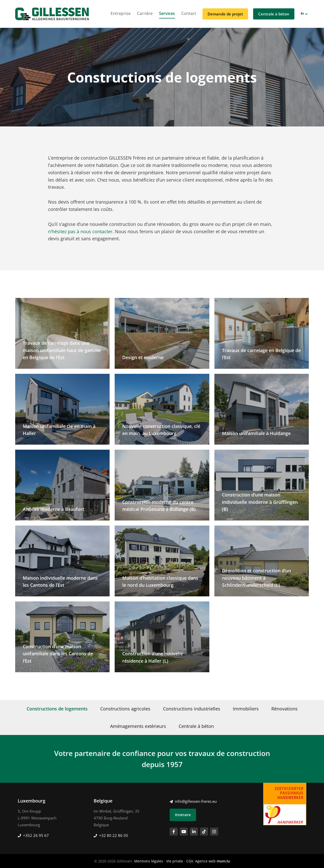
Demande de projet (225, 14)
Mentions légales (149, 861)
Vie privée (175, 861)
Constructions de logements (57, 709)
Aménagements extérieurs (138, 726)
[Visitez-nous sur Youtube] (184, 832)
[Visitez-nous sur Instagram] (214, 832)
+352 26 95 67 (36, 835)
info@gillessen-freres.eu (196, 801)
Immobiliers (246, 709)
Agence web (205, 861)
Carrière (145, 13)
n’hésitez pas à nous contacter (80, 231)
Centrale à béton (274, 14)
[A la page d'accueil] (52, 14)
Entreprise (121, 13)
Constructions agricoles (125, 709)
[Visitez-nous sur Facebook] (174, 832)
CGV (190, 861)
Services (167, 13)
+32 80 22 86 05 (114, 835)
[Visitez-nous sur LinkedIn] (194, 832)
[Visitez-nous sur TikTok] (204, 832)
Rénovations (285, 709)
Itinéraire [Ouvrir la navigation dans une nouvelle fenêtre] (183, 815)
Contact (189, 13)
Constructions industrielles (192, 709)
